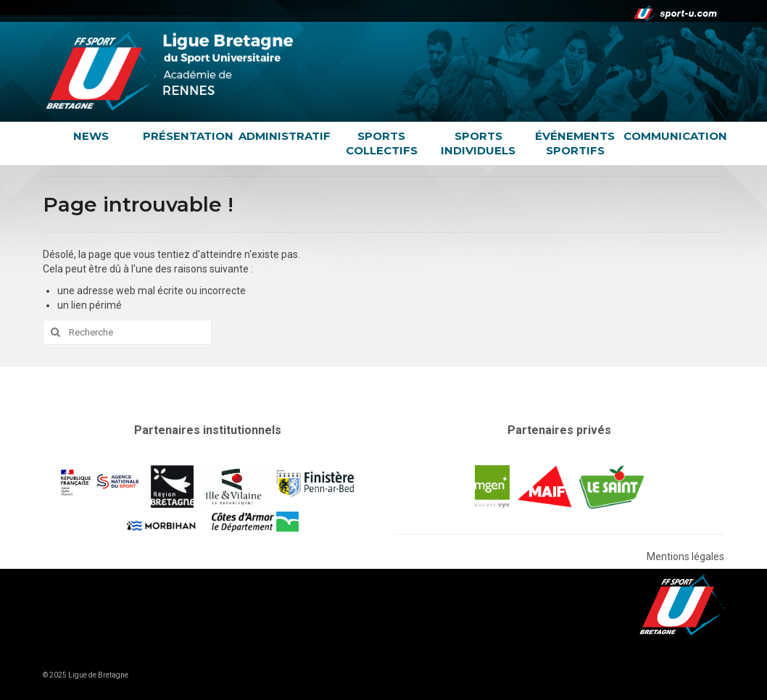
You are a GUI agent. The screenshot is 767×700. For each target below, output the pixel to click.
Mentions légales (685, 557)
